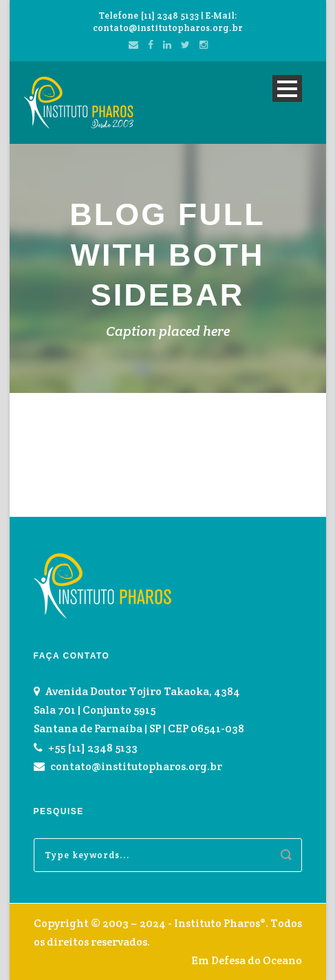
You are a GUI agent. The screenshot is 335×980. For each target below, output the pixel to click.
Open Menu (287, 88)
